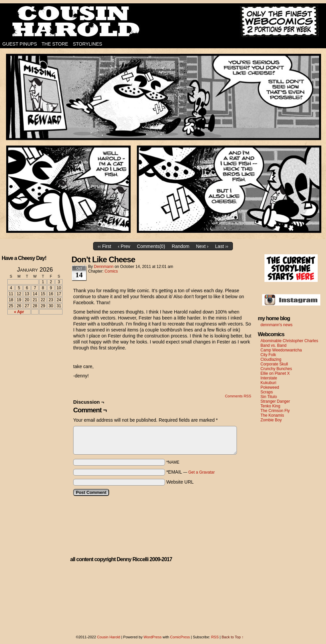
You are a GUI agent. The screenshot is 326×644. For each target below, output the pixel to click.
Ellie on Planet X (275, 373)
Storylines (87, 44)
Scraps (267, 392)
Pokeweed (270, 387)
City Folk (268, 355)
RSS (215, 637)
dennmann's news (276, 325)
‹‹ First (104, 246)
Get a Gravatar (201, 472)
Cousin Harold (163, 22)
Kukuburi (268, 383)
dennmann (104, 267)
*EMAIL (191, 472)
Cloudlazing (271, 359)
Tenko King (270, 406)
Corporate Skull (274, 364)
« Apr (19, 312)
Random (180, 246)
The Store (55, 44)
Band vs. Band (273, 345)
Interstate (269, 378)
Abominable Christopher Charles (289, 341)
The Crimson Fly (275, 411)
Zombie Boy (271, 420)
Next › (202, 246)
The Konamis (272, 415)
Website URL (180, 482)
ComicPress (180, 637)
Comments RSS (238, 396)
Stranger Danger (275, 401)
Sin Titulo (269, 397)
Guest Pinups (20, 44)
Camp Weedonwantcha (281, 350)
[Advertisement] (31, 344)
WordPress (152, 637)
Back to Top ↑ (233, 637)
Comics (111, 271)
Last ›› (222, 246)
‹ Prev (124, 246)
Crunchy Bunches (276, 369)
